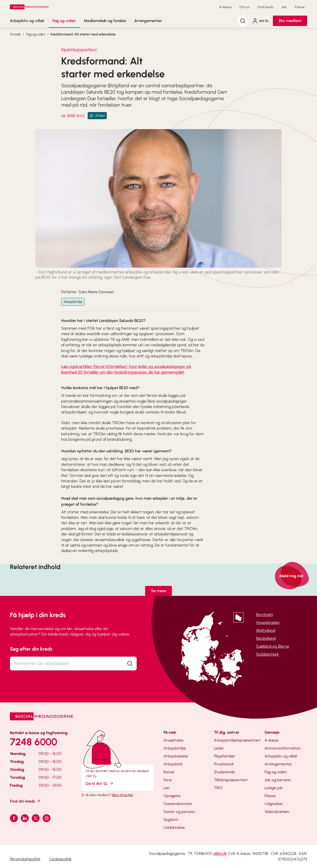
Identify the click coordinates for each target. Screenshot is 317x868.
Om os (244, 7)
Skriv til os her (122, 795)
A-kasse (225, 7)
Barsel (169, 772)
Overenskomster (178, 804)
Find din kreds (25, 801)
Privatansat (224, 764)
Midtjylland (266, 630)
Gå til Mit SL (100, 783)
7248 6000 (34, 742)
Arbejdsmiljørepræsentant (237, 740)
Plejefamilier (225, 756)
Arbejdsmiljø (73, 302)
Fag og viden (64, 21)
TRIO (218, 788)
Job (284, 7)
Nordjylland (266, 638)
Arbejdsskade (176, 756)
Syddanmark (267, 654)
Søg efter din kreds (31, 649)
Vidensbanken (277, 812)
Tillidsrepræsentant (231, 780)
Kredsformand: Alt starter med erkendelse (83, 34)
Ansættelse (173, 740)
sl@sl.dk (220, 854)
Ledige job (274, 788)
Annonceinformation (283, 748)
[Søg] (243, 21)
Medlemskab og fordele (105, 21)
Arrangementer (148, 21)
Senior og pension (179, 812)
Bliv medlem (290, 21)
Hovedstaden (268, 622)
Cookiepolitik (60, 859)
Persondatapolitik (25, 859)
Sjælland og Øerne (273, 646)
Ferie (168, 780)
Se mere (158, 591)
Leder (219, 748)
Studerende (225, 772)
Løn (167, 788)
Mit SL (261, 21)
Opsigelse (172, 796)
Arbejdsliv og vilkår (27, 21)
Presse (300, 7)
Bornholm (264, 615)
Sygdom (171, 820)
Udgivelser (274, 804)
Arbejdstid (173, 764)
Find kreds (265, 7)
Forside (15, 34)
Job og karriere (277, 780)
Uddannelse (174, 827)
